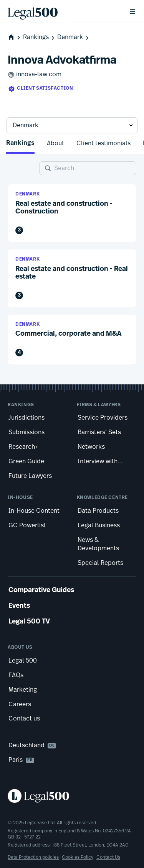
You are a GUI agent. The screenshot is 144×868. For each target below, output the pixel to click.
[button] (72, 213)
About (55, 143)
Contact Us (108, 857)
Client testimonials (103, 143)
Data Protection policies (33, 857)
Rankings (39, 37)
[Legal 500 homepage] (72, 796)
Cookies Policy (78, 857)
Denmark (74, 37)
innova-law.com (35, 75)
